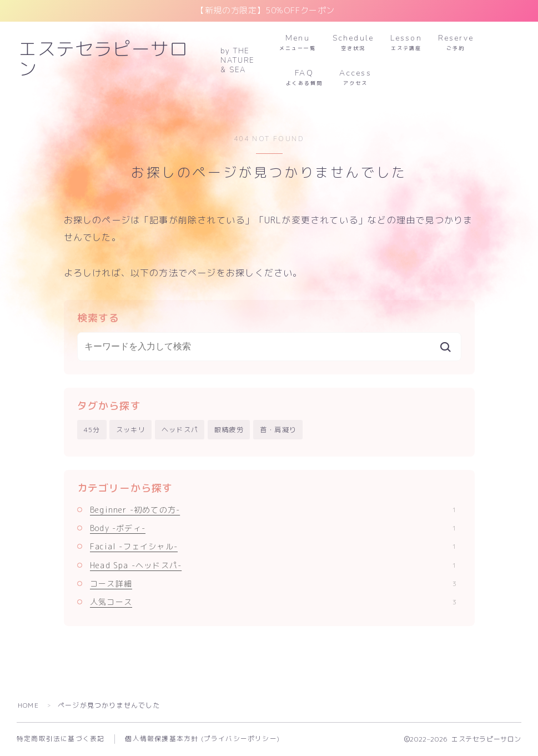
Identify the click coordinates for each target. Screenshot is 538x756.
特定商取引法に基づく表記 (61, 739)
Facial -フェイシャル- (273, 546)
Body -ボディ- (273, 528)
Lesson (406, 42)
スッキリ (131, 430)
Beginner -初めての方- (273, 510)
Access (355, 77)
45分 (92, 430)
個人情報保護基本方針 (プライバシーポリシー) (202, 739)
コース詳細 (273, 584)
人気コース (273, 602)
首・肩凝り (278, 430)
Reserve (456, 42)
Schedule (353, 42)
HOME (28, 705)
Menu (298, 42)
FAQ (304, 77)
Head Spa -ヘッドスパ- (273, 565)
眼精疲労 (229, 430)
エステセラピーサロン (113, 60)
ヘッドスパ (180, 430)
